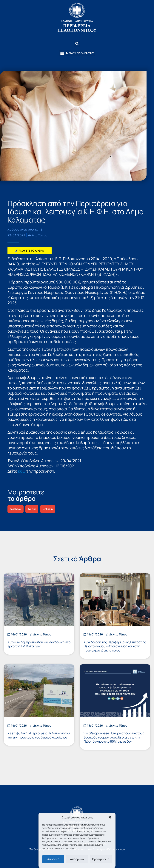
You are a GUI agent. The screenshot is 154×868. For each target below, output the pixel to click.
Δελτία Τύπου (38, 235)
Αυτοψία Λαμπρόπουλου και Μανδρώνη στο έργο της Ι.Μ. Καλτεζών (39, 644)
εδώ (22, 471)
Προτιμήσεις (101, 859)
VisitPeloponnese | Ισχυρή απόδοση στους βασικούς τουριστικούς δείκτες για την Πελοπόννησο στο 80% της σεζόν (114, 737)
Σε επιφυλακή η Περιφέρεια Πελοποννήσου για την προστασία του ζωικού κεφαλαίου (39, 735)
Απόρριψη (77, 859)
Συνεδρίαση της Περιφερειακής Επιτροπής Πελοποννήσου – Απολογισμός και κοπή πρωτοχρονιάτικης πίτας (115, 646)
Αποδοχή (53, 859)
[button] (110, 817)
